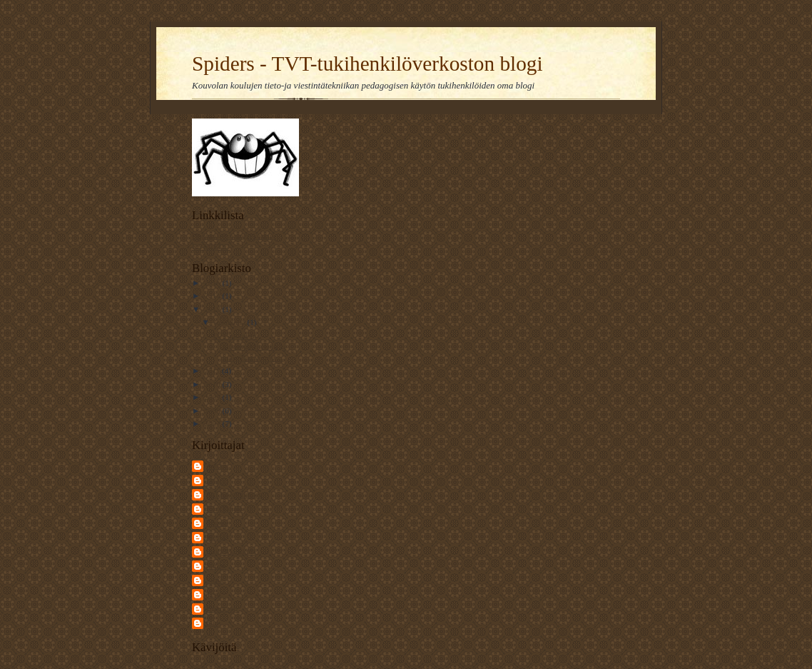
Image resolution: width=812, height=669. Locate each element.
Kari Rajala (224, 508)
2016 (213, 283)
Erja (213, 480)
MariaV (219, 537)
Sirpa (215, 580)
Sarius (216, 565)
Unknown (222, 608)
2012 (213, 309)
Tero (213, 594)
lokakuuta (231, 322)
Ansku (217, 466)
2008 (213, 411)
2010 (213, 384)
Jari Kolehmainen (234, 494)
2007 (213, 423)
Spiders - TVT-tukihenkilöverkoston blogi (367, 64)
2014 (213, 296)
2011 (213, 371)
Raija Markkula (231, 551)
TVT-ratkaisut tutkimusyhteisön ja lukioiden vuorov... (249, 347)
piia (212, 623)
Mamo (217, 523)
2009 (213, 397)
